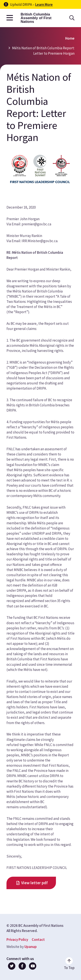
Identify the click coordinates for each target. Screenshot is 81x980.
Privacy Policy (17, 940)
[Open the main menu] (10, 18)
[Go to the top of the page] (69, 964)
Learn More (44, 5)
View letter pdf (34, 883)
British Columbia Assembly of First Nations (36, 18)
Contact (38, 940)
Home (70, 38)
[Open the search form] (72, 18)
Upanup (31, 947)
